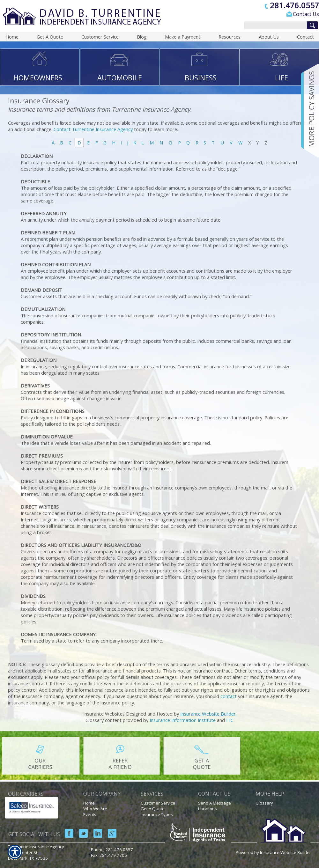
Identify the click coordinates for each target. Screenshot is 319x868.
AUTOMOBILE (120, 77)
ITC (230, 720)
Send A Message (215, 803)
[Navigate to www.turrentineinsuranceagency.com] (308, 111)
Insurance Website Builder (208, 714)
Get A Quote (153, 809)
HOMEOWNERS (38, 77)
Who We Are (95, 809)
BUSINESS (201, 77)
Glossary (264, 803)
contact (229, 696)
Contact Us (306, 14)
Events (90, 814)
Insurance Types (157, 814)
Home (89, 803)
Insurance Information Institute (183, 720)
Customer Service (158, 803)
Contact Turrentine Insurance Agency (93, 129)
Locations (208, 809)
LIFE (282, 77)
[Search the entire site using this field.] (274, 26)
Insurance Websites (104, 714)
